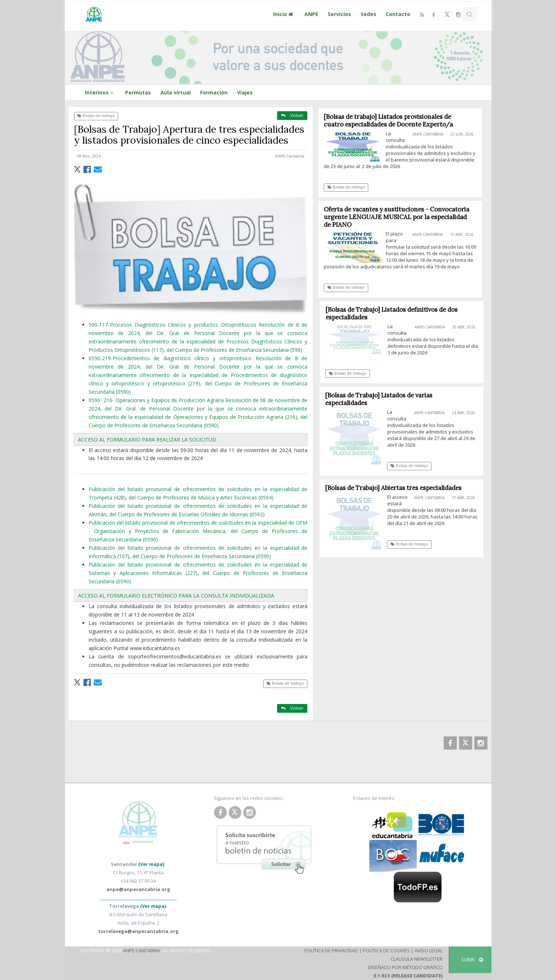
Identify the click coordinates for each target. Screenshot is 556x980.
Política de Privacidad (331, 950)
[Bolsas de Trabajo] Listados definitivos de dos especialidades (394, 313)
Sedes (368, 14)
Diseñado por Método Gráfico (405, 967)
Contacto (398, 14)
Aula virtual (176, 92)
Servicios (339, 14)
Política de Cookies (386, 950)
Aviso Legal (429, 950)
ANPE (311, 14)
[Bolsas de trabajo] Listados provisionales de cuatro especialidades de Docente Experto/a (389, 120)
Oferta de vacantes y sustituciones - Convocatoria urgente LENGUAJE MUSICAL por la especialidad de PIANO (397, 217)
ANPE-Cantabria (290, 156)
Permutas (138, 92)
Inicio (284, 14)
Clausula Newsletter (417, 959)
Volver (292, 115)
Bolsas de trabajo (96, 116)
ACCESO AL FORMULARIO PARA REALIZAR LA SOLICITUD (147, 440)
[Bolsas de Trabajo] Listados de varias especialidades (381, 399)
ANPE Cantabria (141, 950)
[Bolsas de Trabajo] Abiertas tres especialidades (396, 488)
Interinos (100, 92)
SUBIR (472, 960)
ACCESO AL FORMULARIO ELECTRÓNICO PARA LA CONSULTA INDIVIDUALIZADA (176, 596)
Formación (214, 92)
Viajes (245, 92)
